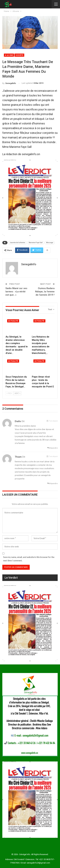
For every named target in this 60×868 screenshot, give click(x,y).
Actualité (13, 321)
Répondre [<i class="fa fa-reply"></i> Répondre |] (52, 448)
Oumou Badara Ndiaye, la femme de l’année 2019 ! (45, 292)
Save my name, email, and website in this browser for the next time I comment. (29, 559)
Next (17, 393)
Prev (9, 393)
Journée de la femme (17, 243)
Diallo (18, 421)
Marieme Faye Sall (36, 243)
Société (19, 55)
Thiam (18, 457)
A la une (9, 55)
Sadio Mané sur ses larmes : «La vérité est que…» (16, 292)
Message (50, 243)
